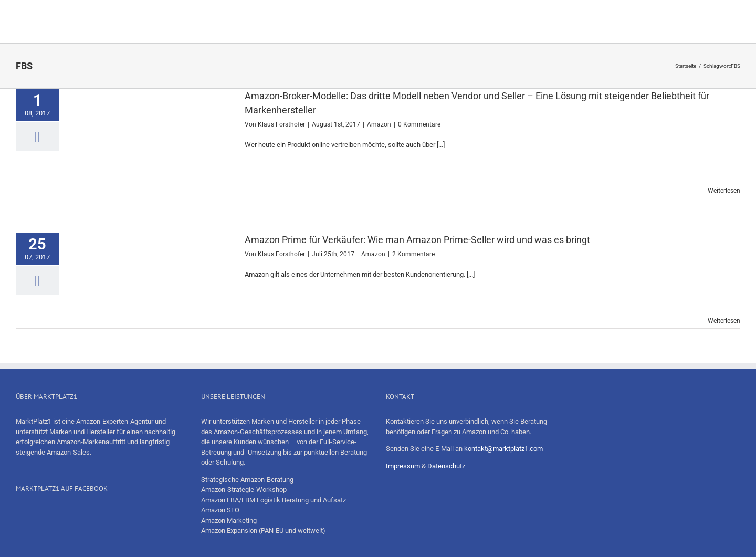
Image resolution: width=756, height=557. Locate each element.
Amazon (379, 124)
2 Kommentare (413, 254)
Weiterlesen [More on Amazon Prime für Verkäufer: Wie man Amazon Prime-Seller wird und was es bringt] (724, 321)
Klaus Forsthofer (281, 124)
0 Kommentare (419, 124)
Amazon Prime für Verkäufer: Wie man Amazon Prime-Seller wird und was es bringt (417, 240)
